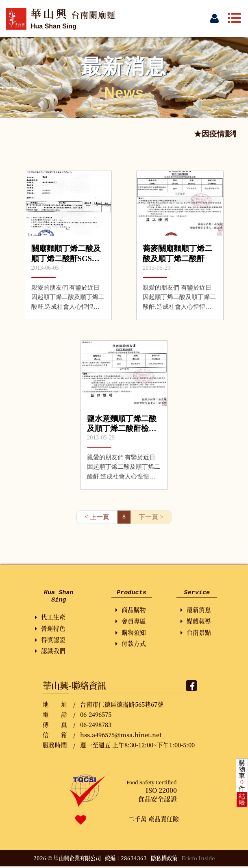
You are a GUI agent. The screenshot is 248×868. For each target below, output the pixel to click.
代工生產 (50, 618)
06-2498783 (96, 726)
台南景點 (196, 633)
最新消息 (196, 610)
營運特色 (50, 630)
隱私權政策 (164, 860)
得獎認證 (50, 641)
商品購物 (131, 610)
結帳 (242, 799)
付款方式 (131, 644)
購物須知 (131, 633)
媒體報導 (196, 622)
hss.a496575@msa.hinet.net (121, 736)
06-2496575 (96, 716)
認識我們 (50, 652)
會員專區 (131, 622)
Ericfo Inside (198, 860)
